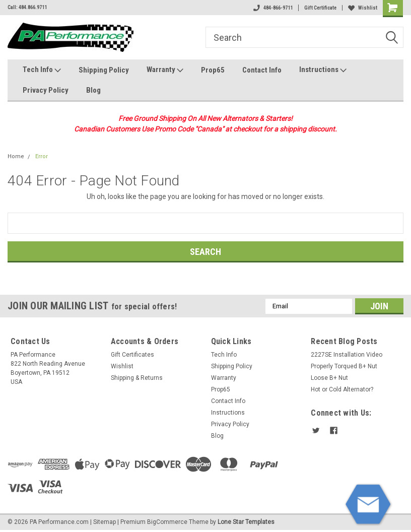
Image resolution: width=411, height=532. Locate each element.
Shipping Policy (104, 70)
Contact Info (262, 70)
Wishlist (363, 8)
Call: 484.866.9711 (27, 7)
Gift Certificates (132, 355)
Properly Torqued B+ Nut (344, 366)
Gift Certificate (320, 8)
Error (42, 156)
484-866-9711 (273, 8)
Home (16, 156)
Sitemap (105, 522)
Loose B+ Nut (329, 378)
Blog (93, 90)
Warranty (165, 70)
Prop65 (213, 70)
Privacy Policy (46, 90)
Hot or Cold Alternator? (342, 389)
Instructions (323, 70)
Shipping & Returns (137, 378)
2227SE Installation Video (347, 355)
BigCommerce (167, 522)
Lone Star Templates (246, 522)
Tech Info (42, 70)
